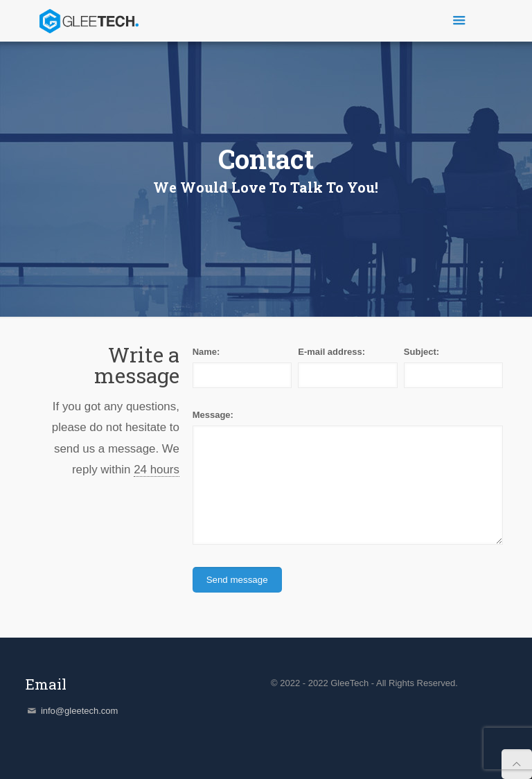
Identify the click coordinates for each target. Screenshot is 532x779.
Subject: (422, 352)
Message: (213, 415)
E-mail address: (331, 352)
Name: (206, 352)
